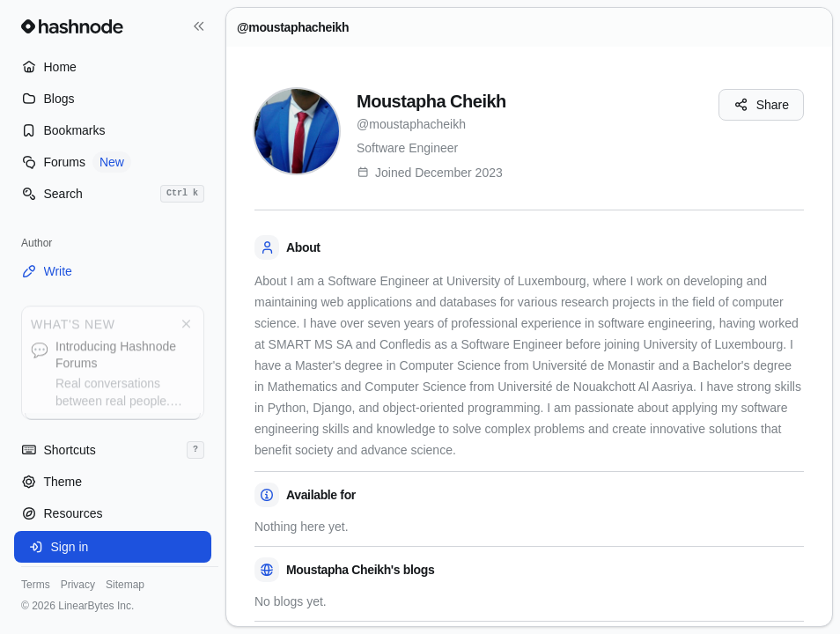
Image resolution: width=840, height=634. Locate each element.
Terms (36, 585)
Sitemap (125, 585)
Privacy (78, 585)
